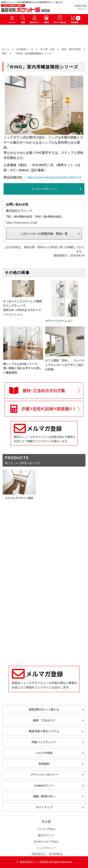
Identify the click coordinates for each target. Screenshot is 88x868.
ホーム (6, 49)
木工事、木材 (47, 49)
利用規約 (44, 764)
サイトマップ (44, 807)
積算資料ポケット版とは (44, 709)
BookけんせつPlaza (46, 841)
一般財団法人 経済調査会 (46, 854)
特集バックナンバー (44, 742)
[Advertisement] (44, 611)
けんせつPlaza (46, 829)
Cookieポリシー (44, 785)
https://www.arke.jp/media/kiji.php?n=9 (54, 177)
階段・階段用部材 (71, 49)
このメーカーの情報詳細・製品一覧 (44, 234)
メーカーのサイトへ (44, 189)
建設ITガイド (46, 835)
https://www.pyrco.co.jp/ (22, 223)
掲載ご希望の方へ (44, 796)
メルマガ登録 (44, 753)
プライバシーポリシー (44, 775)
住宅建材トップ (25, 49)
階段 (5, 53)
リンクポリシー (46, 848)
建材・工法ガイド (44, 720)
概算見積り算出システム (44, 731)
